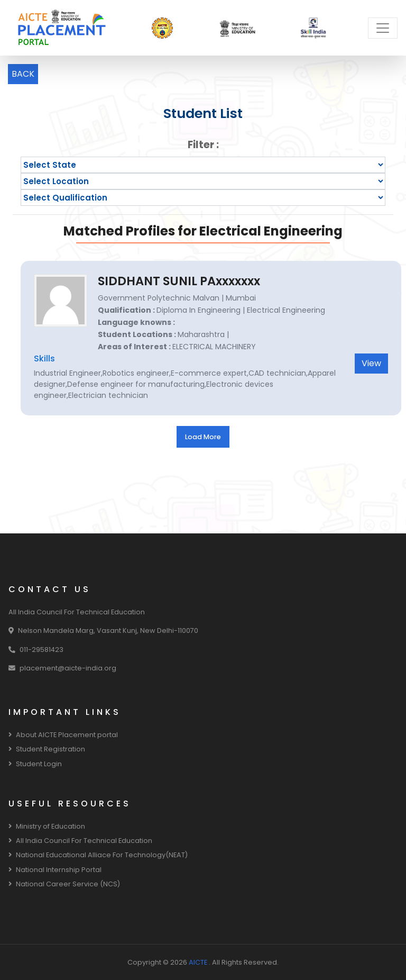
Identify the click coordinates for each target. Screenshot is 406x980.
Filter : (203, 145)
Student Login (35, 764)
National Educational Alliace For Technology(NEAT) (98, 855)
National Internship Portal (55, 870)
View (371, 363)
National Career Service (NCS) (64, 884)
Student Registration (47, 749)
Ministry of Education (47, 826)
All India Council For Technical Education (80, 841)
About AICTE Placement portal (63, 735)
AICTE (199, 962)
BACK (23, 74)
